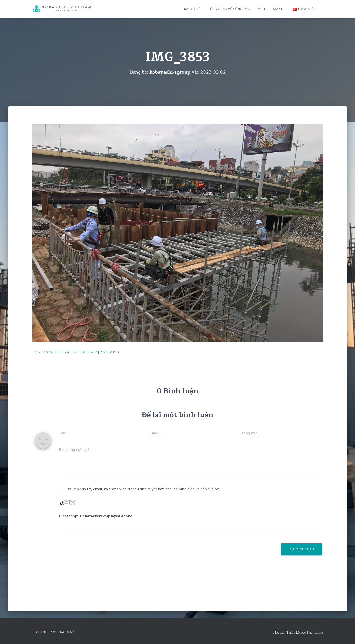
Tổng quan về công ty (229, 9)
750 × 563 (47, 352)
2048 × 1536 (110, 352)
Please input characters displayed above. (96, 516)
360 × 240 (88, 352)
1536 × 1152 (67, 352)
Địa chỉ (279, 9)
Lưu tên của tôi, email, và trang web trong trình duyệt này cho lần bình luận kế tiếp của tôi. (143, 489)
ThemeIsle (315, 632)
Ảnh (262, 9)
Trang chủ (192, 9)
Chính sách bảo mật (55, 632)
